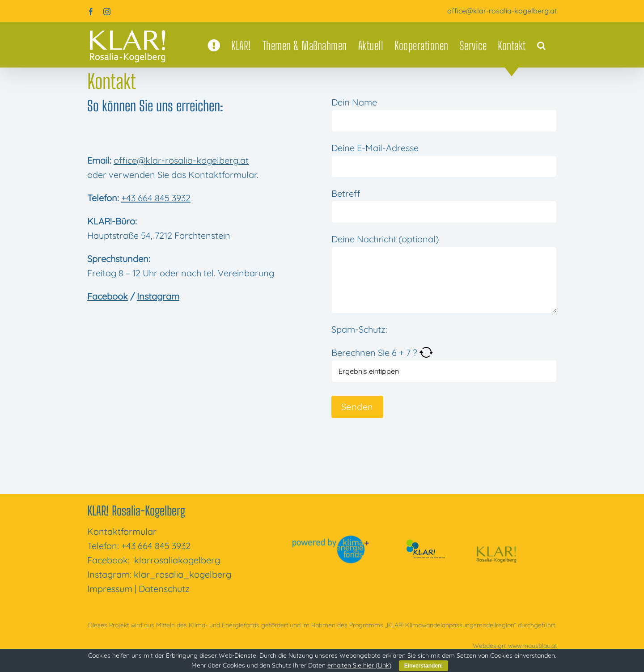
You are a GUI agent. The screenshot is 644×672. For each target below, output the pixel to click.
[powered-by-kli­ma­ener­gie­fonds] (332, 539)
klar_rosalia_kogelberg (182, 574)
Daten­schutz (164, 589)
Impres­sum (110, 589)
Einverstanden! (424, 666)
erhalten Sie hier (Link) (359, 665)
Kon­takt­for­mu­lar (122, 531)
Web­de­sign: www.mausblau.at (515, 646)
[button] (542, 46)
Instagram (158, 296)
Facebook (108, 296)
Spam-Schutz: (359, 329)
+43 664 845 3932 (156, 198)
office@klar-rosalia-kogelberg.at (502, 11)
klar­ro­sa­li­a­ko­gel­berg (177, 560)
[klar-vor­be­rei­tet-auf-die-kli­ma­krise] (424, 541)
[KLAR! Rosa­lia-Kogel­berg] (496, 539)
